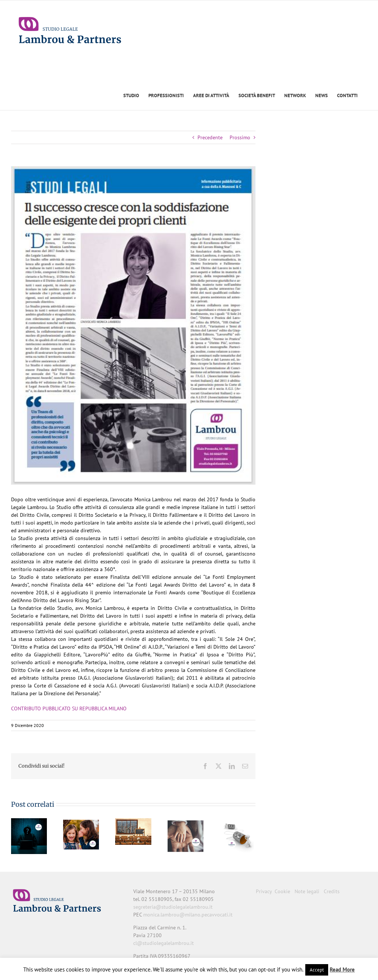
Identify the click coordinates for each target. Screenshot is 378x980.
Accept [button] (317, 970)
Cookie (282, 891)
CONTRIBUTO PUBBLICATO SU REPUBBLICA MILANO (70, 708)
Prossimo (240, 137)
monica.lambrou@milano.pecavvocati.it (188, 915)
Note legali (307, 891)
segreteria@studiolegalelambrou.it (173, 907)
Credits (332, 891)
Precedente (210, 137)
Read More (342, 969)
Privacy (264, 891)
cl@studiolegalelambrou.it (164, 943)
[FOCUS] (133, 325)
